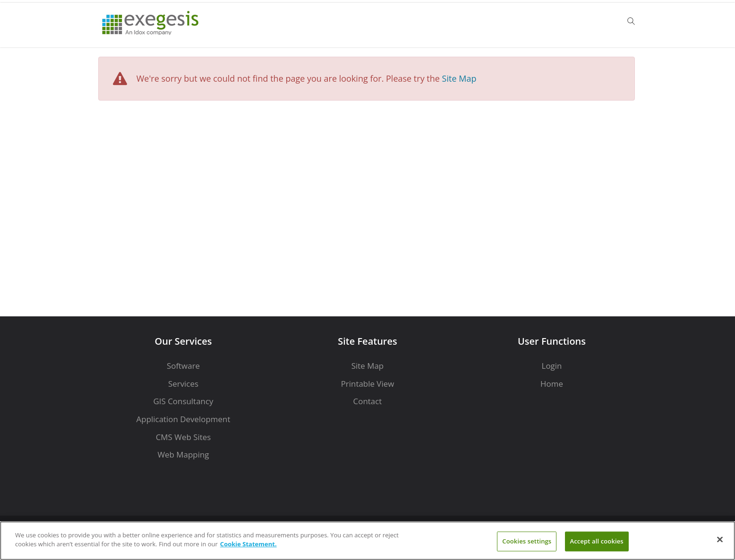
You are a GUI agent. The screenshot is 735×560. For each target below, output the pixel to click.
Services (183, 384)
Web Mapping (183, 454)
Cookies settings (527, 541)
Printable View (368, 384)
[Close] (720, 539)
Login (552, 366)
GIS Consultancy (183, 401)
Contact (368, 401)
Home (552, 384)
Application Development (184, 419)
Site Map (459, 78)
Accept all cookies (597, 541)
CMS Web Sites (184, 437)
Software (183, 366)
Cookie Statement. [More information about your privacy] (248, 544)
